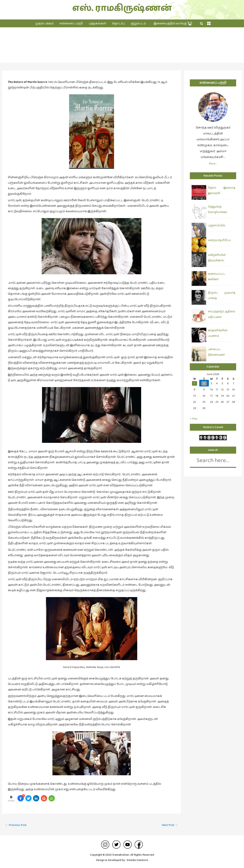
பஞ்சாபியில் (217, 226)
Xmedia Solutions (137, 860)
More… (213, 164)
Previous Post (16, 825)
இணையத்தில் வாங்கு (173, 24)
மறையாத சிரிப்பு (219, 240)
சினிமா (122, 49)
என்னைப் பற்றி (71, 23)
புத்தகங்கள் (97, 23)
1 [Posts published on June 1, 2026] (195, 383)
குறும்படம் (138, 23)
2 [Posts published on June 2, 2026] (204, 383)
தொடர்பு (118, 23)
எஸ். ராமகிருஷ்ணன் (122, 8)
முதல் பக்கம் (44, 23)
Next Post (169, 825)
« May (194, 419)
